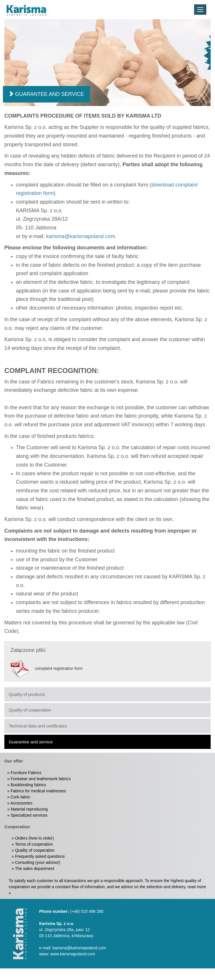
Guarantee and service (31, 742)
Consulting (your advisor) (38, 862)
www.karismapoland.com (73, 954)
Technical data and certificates (38, 726)
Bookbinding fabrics (28, 785)
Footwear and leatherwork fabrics (41, 779)
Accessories (21, 803)
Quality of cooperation (30, 710)
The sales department (34, 869)
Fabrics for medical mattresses (38, 791)
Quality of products (27, 694)
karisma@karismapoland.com (81, 236)
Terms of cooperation (34, 844)
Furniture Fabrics (26, 773)
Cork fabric (21, 797)
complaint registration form (59, 668)
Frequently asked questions (40, 856)
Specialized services (29, 815)
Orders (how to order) (35, 838)
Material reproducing (29, 809)
